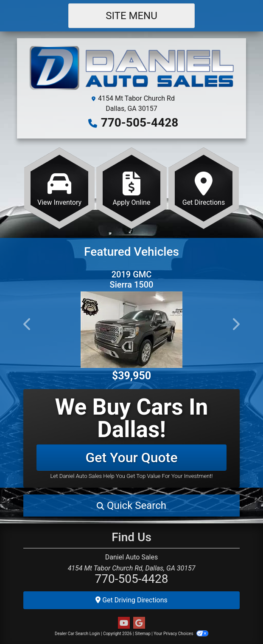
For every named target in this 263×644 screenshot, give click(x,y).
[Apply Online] (131, 188)
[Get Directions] (204, 188)
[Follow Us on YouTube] (124, 623)
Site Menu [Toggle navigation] (131, 16)
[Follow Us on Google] (139, 623)
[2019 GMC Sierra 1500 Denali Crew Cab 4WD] (131, 330)
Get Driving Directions (131, 600)
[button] (28, 324)
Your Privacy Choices (181, 634)
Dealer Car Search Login (77, 634)
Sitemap (143, 634)
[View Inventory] (59, 188)
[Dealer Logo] (131, 69)
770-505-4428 (140, 123)
